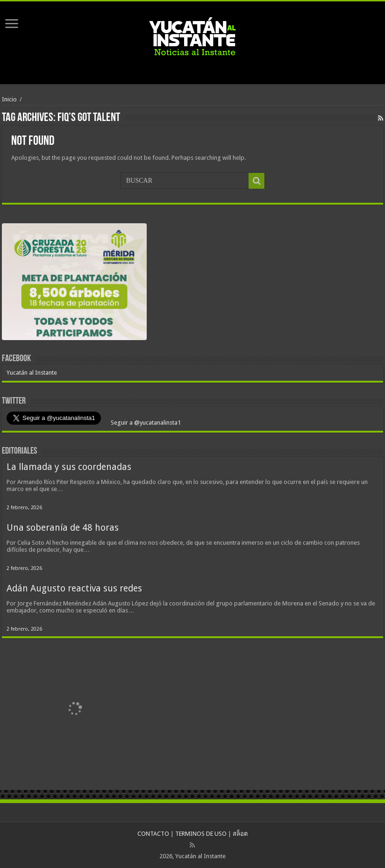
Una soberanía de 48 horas (63, 528)
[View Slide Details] (74, 284)
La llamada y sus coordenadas (69, 467)
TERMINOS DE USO (201, 834)
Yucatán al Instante (32, 373)
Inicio (9, 99)
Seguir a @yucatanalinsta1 (145, 423)
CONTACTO (153, 834)
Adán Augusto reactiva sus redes (74, 588)
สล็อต (240, 834)
